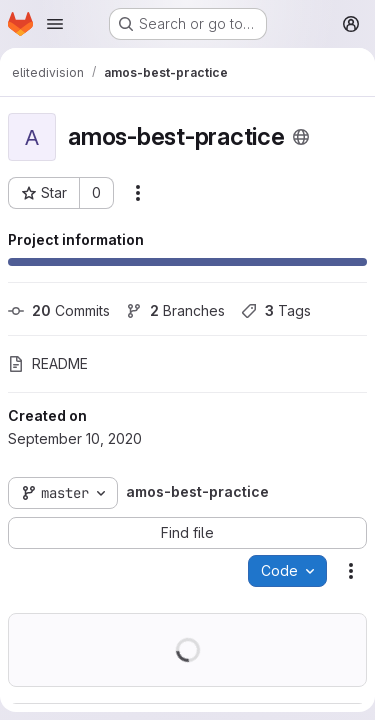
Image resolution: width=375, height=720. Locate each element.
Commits (59, 310)
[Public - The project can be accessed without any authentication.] (301, 137)
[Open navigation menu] (55, 24)
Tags (276, 310)
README (48, 363)
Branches (175, 310)
